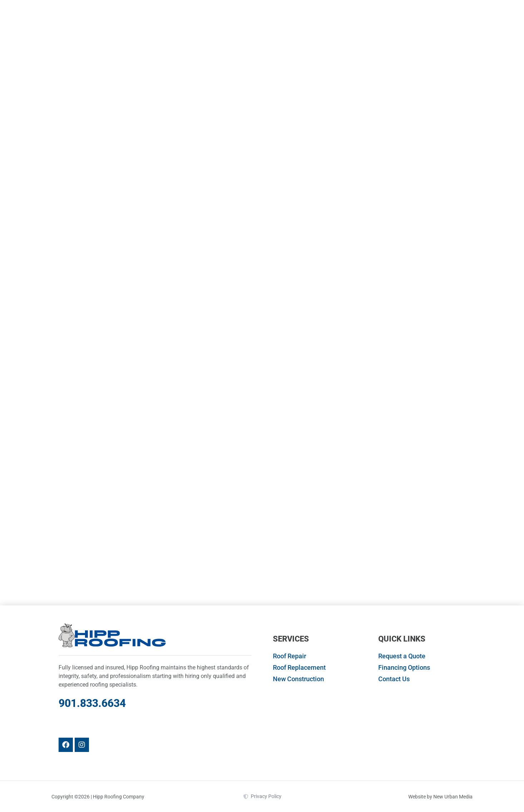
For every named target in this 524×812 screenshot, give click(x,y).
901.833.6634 (92, 703)
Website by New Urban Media (440, 797)
